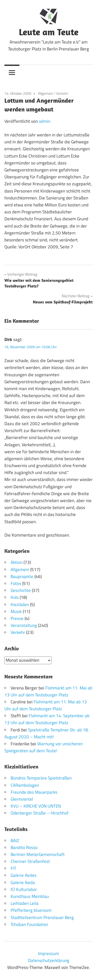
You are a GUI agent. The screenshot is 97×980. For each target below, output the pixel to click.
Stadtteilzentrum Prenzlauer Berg (42, 917)
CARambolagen (25, 785)
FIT (13, 868)
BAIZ (15, 841)
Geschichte (21, 590)
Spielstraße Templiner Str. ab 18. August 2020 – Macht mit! (47, 733)
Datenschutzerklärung (49, 960)
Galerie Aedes (24, 875)
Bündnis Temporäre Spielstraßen (41, 778)
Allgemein (46, 93)
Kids (15, 597)
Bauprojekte (22, 576)
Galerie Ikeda (23, 882)
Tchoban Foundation (29, 924)
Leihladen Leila (25, 903)
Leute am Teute (49, 32)
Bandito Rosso (24, 847)
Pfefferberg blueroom (31, 910)
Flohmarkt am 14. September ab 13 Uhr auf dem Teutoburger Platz (47, 719)
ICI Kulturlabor (24, 889)
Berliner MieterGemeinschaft (38, 854)
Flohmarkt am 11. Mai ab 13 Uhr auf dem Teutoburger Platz (48, 691)
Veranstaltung (24, 625)
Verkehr (62, 93)
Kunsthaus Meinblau (30, 896)
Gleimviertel (22, 799)
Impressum (48, 953)
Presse (17, 618)
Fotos (16, 583)
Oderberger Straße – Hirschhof (40, 813)
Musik (16, 611)
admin (45, 121)
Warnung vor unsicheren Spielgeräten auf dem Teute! (44, 747)
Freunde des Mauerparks (34, 792)
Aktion (17, 562)
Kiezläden (20, 605)
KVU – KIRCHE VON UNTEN (36, 806)
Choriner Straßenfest (30, 861)
